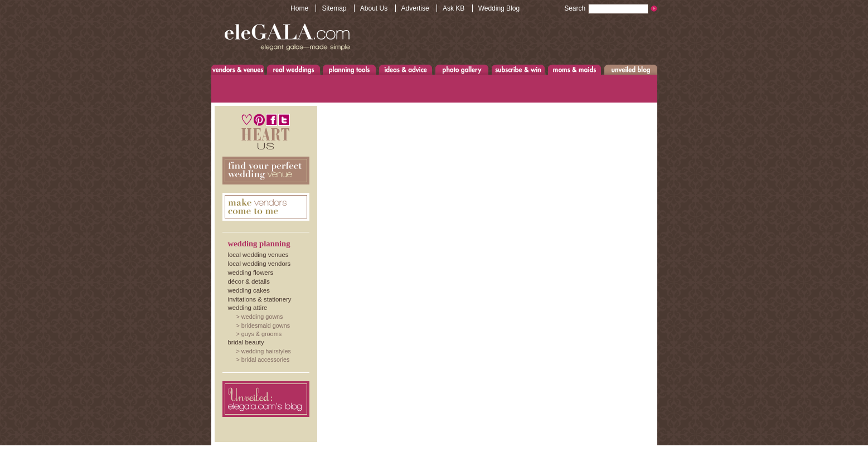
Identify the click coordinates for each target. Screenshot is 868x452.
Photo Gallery (462, 69)
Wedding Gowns (262, 317)
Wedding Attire (248, 308)
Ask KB (454, 8)
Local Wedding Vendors (260, 264)
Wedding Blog (499, 8)
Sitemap (334, 8)
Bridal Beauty (246, 342)
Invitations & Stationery (260, 299)
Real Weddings (294, 69)
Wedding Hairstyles (266, 351)
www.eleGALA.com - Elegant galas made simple (287, 36)
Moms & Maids (574, 69)
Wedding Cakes (249, 290)
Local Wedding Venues (258, 255)
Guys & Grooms (261, 334)
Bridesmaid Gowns (266, 325)
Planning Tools (350, 69)
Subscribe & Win (519, 69)
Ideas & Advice (406, 69)
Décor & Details (249, 281)
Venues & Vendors (238, 69)
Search (606, 8)
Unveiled (631, 69)
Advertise (415, 8)
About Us (374, 8)
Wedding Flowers (251, 273)
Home (299, 8)
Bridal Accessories (266, 359)
